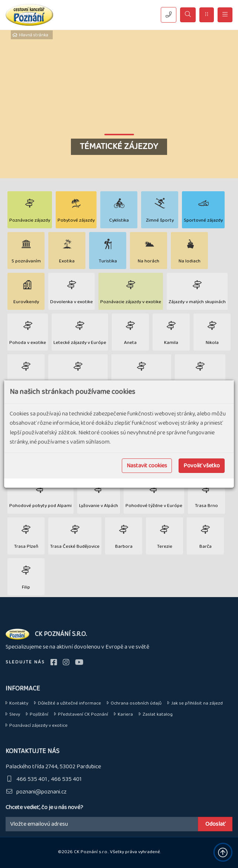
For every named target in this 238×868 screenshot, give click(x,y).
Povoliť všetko (202, 466)
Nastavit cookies (147, 466)
